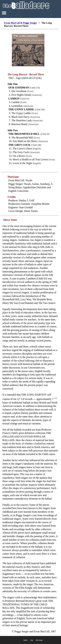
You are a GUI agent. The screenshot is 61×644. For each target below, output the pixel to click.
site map (39, 640)
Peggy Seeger (30, 23)
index (25, 640)
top (32, 640)
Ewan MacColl (12, 23)
